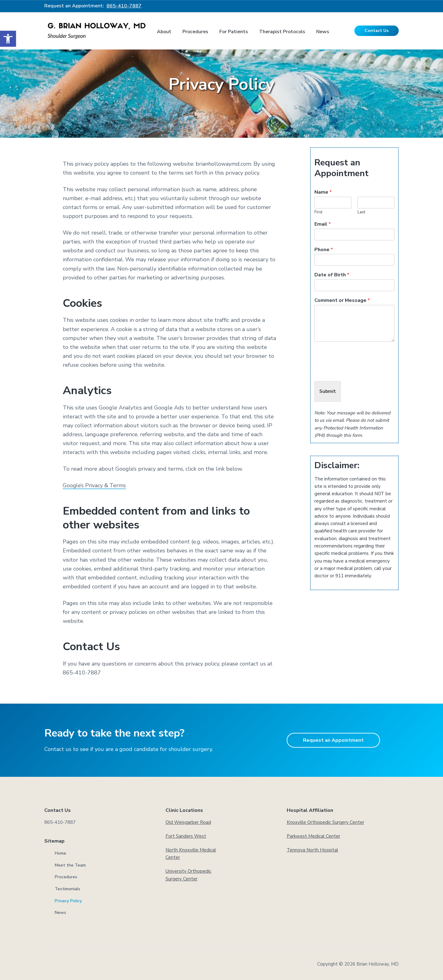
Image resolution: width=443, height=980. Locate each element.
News (60, 913)
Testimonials (68, 889)
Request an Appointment (333, 740)
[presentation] (361, 371)
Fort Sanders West (186, 836)
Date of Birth (332, 275)
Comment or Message (342, 300)
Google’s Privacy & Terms (95, 485)
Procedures (66, 877)
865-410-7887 (124, 6)
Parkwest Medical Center (313, 836)
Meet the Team (70, 865)
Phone (324, 250)
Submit (328, 391)
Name (323, 192)
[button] (8, 39)
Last (361, 212)
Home (60, 853)
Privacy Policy (68, 901)
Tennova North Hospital (312, 850)
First (318, 212)
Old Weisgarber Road (188, 822)
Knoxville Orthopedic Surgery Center (325, 822)
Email (323, 224)
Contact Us (377, 31)
